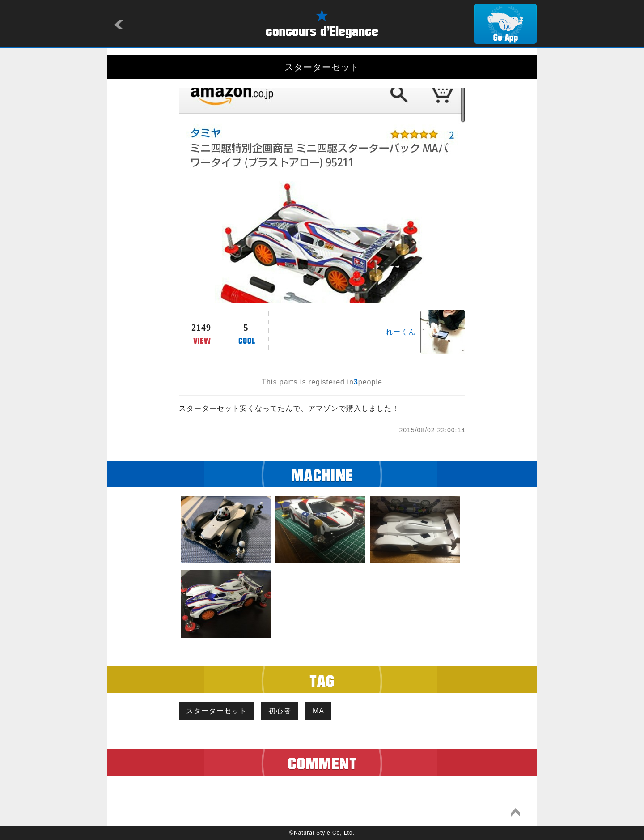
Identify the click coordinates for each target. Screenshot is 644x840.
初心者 (280, 711)
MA (318, 711)
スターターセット (216, 711)
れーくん (401, 332)
